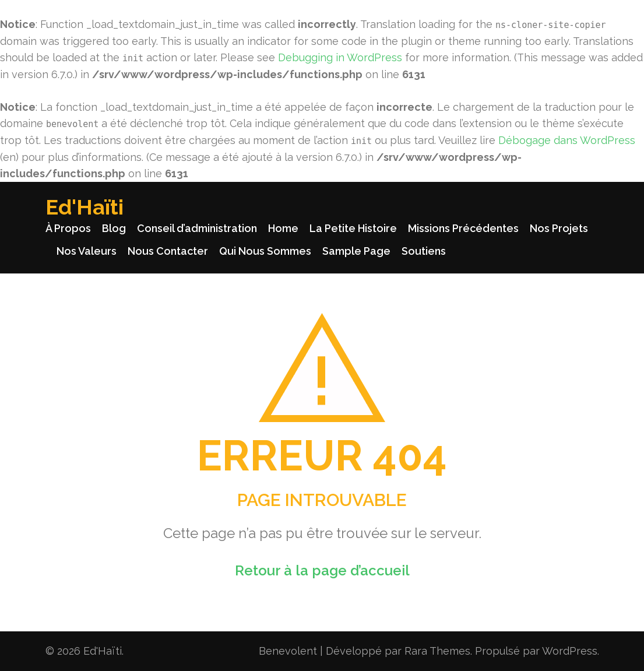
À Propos (68, 228)
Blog (114, 228)
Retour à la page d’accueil (322, 570)
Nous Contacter (168, 251)
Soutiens (424, 251)
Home (283, 228)
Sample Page (356, 251)
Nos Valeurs (87, 251)
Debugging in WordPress (340, 57)
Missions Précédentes (463, 228)
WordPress (570, 651)
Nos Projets (559, 228)
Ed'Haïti (85, 207)
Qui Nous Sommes (265, 251)
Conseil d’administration (197, 228)
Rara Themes (437, 651)
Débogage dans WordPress (567, 140)
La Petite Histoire (353, 228)
